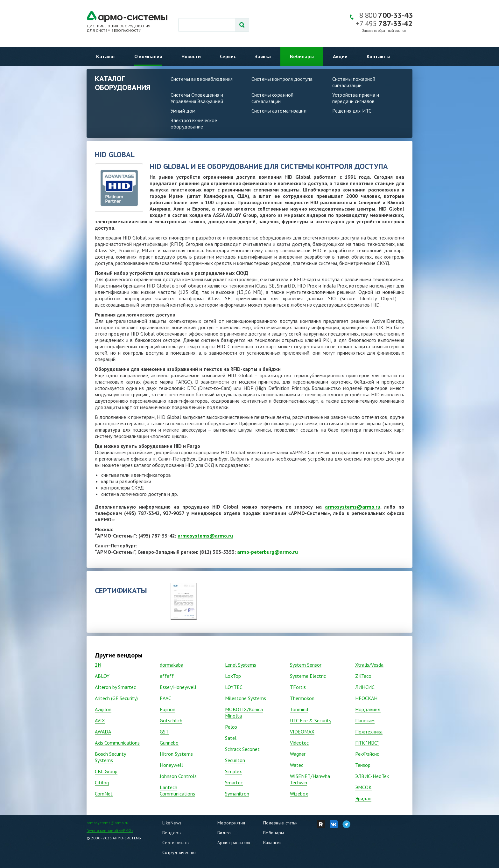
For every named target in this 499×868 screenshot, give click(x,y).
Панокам (365, 720)
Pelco (231, 727)
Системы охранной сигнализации (272, 98)
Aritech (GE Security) (116, 698)
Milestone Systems (246, 698)
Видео (224, 833)
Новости (191, 56)
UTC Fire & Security (311, 720)
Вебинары (302, 56)
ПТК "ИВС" (367, 743)
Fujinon (168, 709)
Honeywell (171, 765)
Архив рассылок (234, 843)
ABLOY (102, 676)
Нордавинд (368, 709)
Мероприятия (231, 823)
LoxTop (233, 676)
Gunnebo (169, 743)
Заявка (263, 56)
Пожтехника (369, 732)
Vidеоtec (299, 743)
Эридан (363, 798)
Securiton (235, 760)
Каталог (106, 56)
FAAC (165, 698)
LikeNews (172, 823)
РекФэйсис (367, 754)
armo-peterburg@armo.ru (267, 552)
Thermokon (302, 698)
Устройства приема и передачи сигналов (356, 98)
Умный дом (183, 111)
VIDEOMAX (302, 732)
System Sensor (306, 665)
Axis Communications (117, 743)
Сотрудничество (179, 852)
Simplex (233, 771)
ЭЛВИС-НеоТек (372, 776)
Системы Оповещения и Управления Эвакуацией (197, 98)
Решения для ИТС (352, 111)
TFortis (298, 687)
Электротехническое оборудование (194, 123)
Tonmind (299, 709)
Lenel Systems (241, 665)
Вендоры (172, 833)
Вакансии (272, 843)
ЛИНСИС (365, 687)
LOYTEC (234, 687)
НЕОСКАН (366, 698)
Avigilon (103, 709)
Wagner (298, 754)
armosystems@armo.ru (353, 507)
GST (164, 732)
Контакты (378, 56)
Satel (231, 738)
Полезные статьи (280, 823)
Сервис (228, 56)
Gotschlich (171, 720)
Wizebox (299, 794)
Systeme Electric (308, 676)
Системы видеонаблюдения (202, 79)
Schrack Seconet (242, 749)
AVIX (100, 720)
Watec (297, 765)
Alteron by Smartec (115, 687)
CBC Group (106, 771)
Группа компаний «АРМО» (110, 830)
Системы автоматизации (279, 111)
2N (98, 665)
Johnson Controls (178, 776)
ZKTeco (363, 676)
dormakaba (172, 665)
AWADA (103, 732)
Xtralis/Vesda (369, 665)
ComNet (104, 794)
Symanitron (237, 794)
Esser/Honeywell (178, 687)
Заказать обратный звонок (384, 31)
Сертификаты (176, 843)
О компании (148, 56)
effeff (167, 676)
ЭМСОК (363, 787)
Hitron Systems (176, 754)
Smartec (234, 782)
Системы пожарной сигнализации (354, 82)
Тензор (363, 765)
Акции (340, 56)
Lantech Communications (177, 790)
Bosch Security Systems (110, 757)
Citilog (102, 782)
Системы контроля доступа (282, 79)
